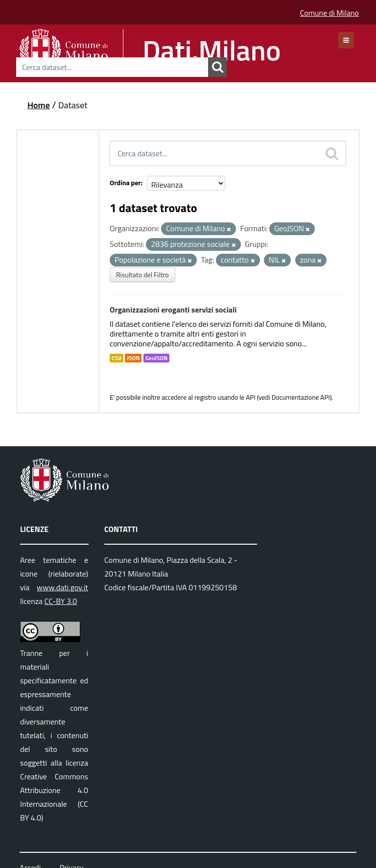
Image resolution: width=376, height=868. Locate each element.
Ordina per (125, 182)
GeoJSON (156, 358)
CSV (117, 358)
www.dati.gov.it (62, 587)
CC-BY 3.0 (61, 601)
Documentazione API (301, 397)
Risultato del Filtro (142, 275)
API (251, 397)
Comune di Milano (329, 13)
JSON (133, 358)
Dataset (73, 105)
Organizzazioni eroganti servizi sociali (173, 310)
